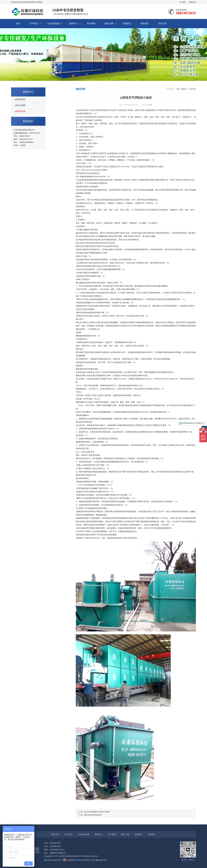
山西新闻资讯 (20, 99)
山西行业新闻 (20, 105)
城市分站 (103, 860)
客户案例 (91, 24)
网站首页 (55, 834)
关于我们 (183, 2)
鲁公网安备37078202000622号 (78, 860)
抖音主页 (163, 24)
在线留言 (127, 24)
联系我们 (192, 2)
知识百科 (193, 89)
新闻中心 (73, 24)
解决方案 (109, 24)
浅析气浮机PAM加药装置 (93, 815)
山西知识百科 (20, 111)
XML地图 (95, 860)
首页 (18, 24)
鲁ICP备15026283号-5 (53, 860)
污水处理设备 (53, 24)
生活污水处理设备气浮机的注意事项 (97, 812)
